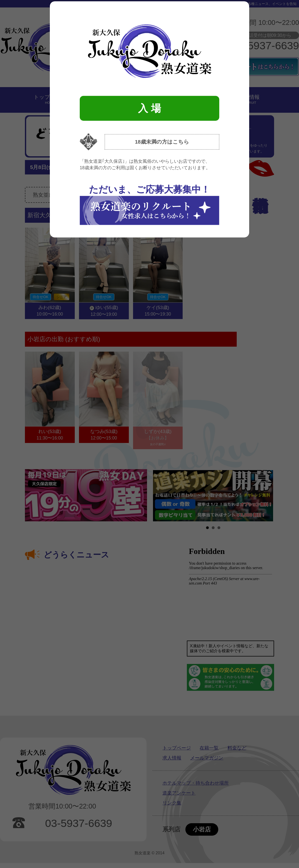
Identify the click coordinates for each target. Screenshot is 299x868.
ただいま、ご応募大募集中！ (149, 205)
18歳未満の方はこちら (162, 142)
